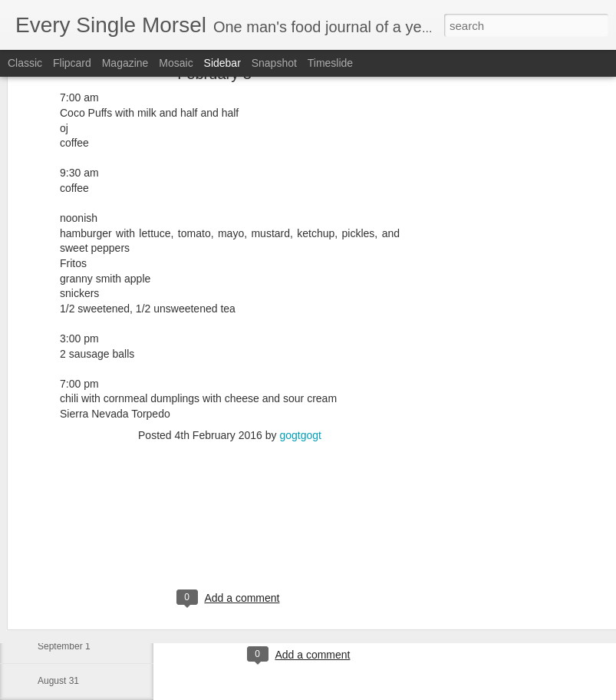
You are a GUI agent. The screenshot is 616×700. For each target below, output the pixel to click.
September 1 (64, 646)
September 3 (64, 577)
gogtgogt (300, 357)
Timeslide (330, 63)
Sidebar (222, 63)
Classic (25, 63)
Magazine (125, 63)
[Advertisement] (484, 236)
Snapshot (274, 63)
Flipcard (72, 63)
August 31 (58, 681)
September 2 (64, 612)
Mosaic (176, 63)
